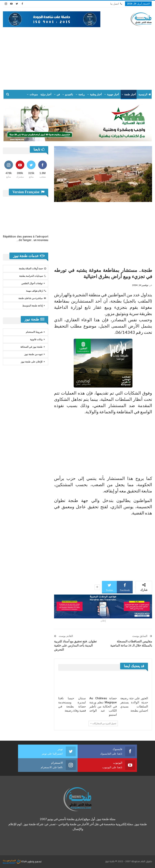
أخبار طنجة (130, 94)
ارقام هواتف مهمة (36, 291)
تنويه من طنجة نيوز (33, 354)
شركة (15, 861)
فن (58, 94)
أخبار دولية (46, 94)
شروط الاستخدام (34, 332)
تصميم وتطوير (34, 861)
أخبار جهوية (113, 94)
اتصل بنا (116, 4)
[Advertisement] (77, 56)
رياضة (82, 94)
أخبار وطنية (96, 94)
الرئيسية (145, 94)
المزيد (21, 94)
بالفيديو (69, 94)
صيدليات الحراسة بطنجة (33, 276)
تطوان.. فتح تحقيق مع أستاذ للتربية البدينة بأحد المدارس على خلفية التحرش (75, 646)
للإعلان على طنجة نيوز (32, 362)
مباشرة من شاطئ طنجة (32, 298)
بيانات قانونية (36, 339)
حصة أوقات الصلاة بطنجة (32, 269)
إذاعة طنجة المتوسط (32, 306)
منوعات (34, 94)
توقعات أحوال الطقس (32, 283)
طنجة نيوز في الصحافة (31, 347)
